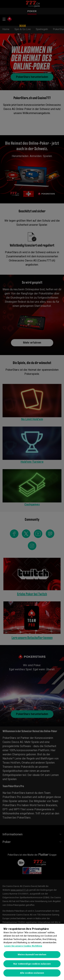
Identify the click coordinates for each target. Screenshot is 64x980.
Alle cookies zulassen (32, 973)
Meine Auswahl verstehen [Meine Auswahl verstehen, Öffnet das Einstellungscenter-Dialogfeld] (32, 954)
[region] (32, 952)
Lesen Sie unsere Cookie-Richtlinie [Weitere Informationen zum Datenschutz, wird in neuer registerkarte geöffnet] (23, 946)
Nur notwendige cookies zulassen (32, 964)
